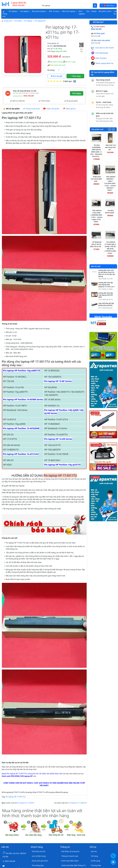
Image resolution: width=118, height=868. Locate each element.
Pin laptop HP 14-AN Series (58, 439)
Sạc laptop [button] (25, 11)
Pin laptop (28, 21)
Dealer (94, 11)
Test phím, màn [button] (105, 11)
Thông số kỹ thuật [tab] (31, 109)
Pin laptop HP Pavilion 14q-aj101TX (62, 465)
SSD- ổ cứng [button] (54, 11)
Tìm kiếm (18, 21)
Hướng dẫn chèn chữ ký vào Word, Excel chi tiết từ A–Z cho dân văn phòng (107, 273)
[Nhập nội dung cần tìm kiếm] (67, 6)
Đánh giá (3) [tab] (69, 109)
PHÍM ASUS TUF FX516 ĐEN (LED (96, 179)
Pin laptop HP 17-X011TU (15, 797)
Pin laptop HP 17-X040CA (77, 803)
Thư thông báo (38, 865)
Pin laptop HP (40, 21)
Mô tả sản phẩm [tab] (11, 109)
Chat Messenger (102, 53)
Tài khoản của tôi (39, 851)
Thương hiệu (96, 865)
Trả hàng (94, 856)
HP (58, 43)
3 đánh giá (67, 81)
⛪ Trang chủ (5, 14)
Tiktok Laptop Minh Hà (104, 63)
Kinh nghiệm (82, 13)
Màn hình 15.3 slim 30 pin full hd (110, 147)
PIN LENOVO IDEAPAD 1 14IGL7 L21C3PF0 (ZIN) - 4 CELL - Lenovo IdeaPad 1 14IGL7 (110, 183)
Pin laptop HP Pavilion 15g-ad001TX (22, 371)
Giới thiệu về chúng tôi (70, 851)
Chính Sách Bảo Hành (70, 861)
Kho (88, 11)
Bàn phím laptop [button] (39, 11)
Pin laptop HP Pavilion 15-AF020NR (21, 428)
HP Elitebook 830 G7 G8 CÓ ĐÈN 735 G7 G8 (96, 244)
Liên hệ (115, 13)
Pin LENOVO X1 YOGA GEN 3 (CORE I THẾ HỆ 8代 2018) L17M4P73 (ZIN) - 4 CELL (110, 248)
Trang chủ (8, 21)
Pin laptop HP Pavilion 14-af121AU (21, 454)
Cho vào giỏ (56, 76)
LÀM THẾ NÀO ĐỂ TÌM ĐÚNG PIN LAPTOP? (106, 304)
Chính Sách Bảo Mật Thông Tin (73, 865)
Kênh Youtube (101, 58)
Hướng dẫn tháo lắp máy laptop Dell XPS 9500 (106, 295)
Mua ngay (75, 76)
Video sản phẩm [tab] (51, 109)
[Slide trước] (110, 129)
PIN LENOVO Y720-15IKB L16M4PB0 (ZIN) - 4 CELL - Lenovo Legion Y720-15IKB (96, 216)
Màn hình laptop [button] (69, 11)
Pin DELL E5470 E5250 (110, 212)
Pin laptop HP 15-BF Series (58, 381)
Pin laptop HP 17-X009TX (26, 803)
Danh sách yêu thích (40, 861)
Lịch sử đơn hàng (39, 856)
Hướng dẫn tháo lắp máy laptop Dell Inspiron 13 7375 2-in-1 (107, 285)
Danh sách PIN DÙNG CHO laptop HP (17, 776)
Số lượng (51, 70)
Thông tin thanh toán (70, 856)
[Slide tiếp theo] (113, 129)
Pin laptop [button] (13, 11)
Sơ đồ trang (95, 861)
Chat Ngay (77, 93)
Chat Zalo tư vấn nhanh (105, 48)
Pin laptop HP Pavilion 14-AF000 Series (23, 399)
